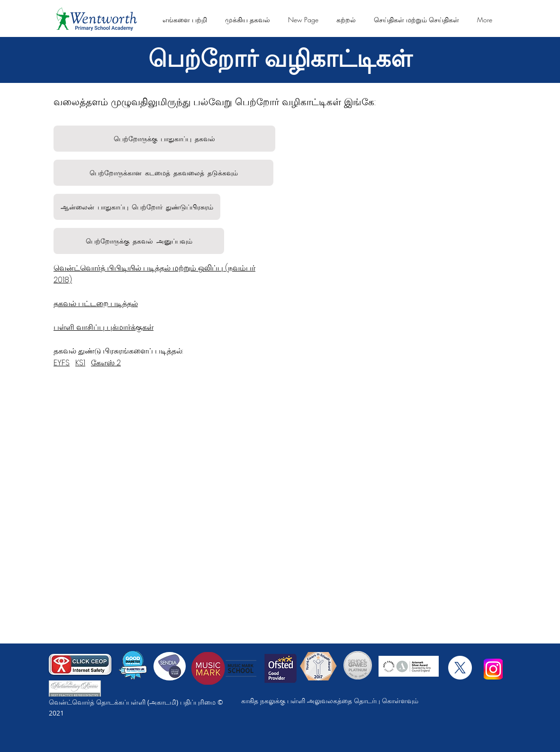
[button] (185, 20)
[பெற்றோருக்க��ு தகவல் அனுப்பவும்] (139, 241)
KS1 (80, 363)
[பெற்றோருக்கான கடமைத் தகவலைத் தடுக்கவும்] (163, 173)
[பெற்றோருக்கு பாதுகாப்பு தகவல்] (164, 139)
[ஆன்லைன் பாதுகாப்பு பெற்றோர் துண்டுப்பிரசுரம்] (137, 207)
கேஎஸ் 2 (106, 363)
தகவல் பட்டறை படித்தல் (96, 304)
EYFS (62, 363)
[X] (460, 668)
